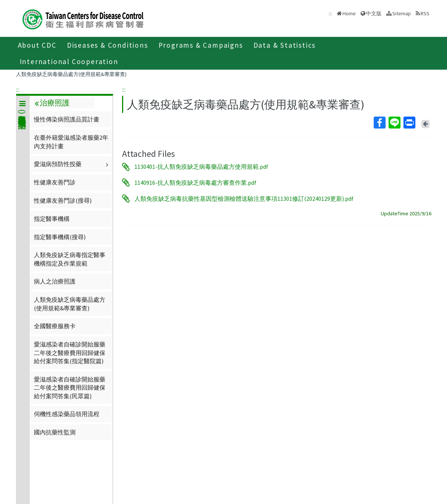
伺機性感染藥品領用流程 (67, 414)
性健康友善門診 (55, 182)
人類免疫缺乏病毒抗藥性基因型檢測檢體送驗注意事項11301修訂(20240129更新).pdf (244, 199)
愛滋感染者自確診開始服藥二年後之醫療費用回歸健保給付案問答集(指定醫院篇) (70, 353)
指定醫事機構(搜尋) (60, 237)
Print (409, 123)
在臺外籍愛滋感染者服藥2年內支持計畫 (71, 142)
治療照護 (52, 103)
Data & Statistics (285, 45)
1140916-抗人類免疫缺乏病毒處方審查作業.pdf (195, 183)
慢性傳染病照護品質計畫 (67, 119)
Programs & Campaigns (201, 45)
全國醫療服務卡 (55, 326)
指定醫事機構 (52, 219)
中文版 (374, 13)
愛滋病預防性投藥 (72, 164)
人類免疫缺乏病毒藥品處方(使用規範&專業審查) (71, 74)
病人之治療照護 (55, 281)
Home (349, 13)
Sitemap (402, 13)
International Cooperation (69, 61)
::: (18, 89)
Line (394, 123)
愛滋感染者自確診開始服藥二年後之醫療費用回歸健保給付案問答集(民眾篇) (70, 388)
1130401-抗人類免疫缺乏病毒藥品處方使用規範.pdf (201, 167)
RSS (425, 13)
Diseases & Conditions (108, 45)
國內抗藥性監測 (55, 432)
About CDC (37, 45)
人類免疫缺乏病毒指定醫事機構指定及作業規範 (70, 259)
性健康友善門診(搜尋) (63, 200)
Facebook (379, 123)
